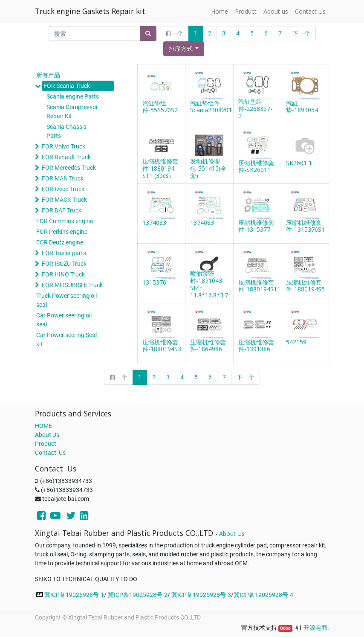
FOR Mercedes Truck (69, 168)
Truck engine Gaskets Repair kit (90, 11)
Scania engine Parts (73, 96)
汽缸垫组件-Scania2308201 (211, 107)
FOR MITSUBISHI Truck (72, 285)
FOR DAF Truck (62, 210)
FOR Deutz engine (60, 242)
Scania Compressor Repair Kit (72, 112)
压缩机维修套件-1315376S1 (305, 226)
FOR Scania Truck (67, 86)
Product (46, 444)
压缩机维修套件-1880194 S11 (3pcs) (160, 168)
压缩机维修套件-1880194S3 (162, 346)
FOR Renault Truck (66, 157)
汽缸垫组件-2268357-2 (255, 109)
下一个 (301, 33)
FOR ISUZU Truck (64, 264)
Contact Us (50, 453)
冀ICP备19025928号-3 (201, 595)
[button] (184, 49)
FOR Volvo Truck (64, 146)
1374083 (154, 223)
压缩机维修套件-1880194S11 (259, 286)
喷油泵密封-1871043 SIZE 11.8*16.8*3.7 (209, 284)
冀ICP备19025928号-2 (138, 595)
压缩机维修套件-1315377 (256, 226)
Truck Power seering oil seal (66, 300)
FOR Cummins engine (65, 221)
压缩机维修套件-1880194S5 (305, 286)
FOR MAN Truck (63, 178)
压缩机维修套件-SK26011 (256, 166)
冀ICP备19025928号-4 (263, 595)
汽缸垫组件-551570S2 (160, 107)
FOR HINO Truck (63, 274)
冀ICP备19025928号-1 (74, 595)
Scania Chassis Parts (66, 131)
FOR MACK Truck (64, 200)
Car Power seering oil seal (64, 320)
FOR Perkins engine (62, 232)
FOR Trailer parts (64, 253)
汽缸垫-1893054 (302, 107)
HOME (43, 426)
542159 (296, 342)
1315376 (154, 282)
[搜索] (148, 33)
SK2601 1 (299, 163)
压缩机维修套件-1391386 (256, 346)
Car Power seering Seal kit (66, 339)
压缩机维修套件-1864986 (208, 346)
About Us (47, 435)
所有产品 (48, 75)
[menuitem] (220, 11)
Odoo (285, 628)
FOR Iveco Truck (63, 189)
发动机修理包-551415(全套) (208, 168)
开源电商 (315, 628)
